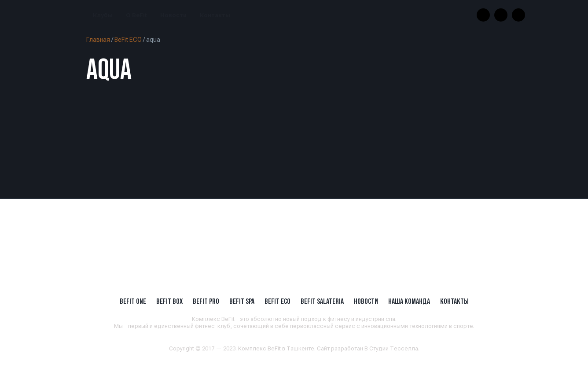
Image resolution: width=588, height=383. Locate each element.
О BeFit (136, 15)
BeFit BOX (169, 301)
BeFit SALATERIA (322, 301)
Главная (98, 40)
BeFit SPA (242, 301)
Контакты (215, 15)
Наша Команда (409, 301)
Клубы (103, 15)
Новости (173, 15)
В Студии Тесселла (391, 348)
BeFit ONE (133, 301)
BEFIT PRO (206, 301)
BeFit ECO (128, 40)
